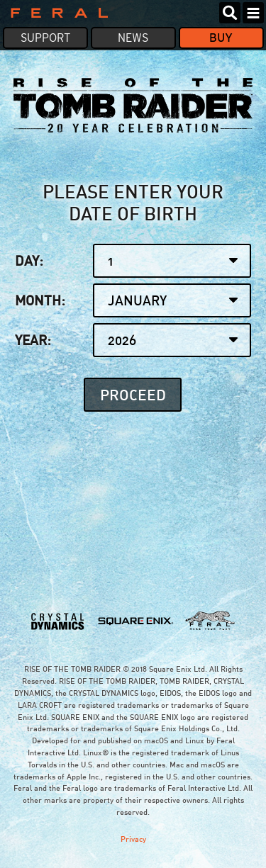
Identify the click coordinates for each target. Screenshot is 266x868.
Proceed (133, 394)
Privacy (133, 839)
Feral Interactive (56, 13)
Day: (133, 261)
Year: (133, 340)
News (133, 38)
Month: (133, 300)
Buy (221, 38)
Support (45, 38)
